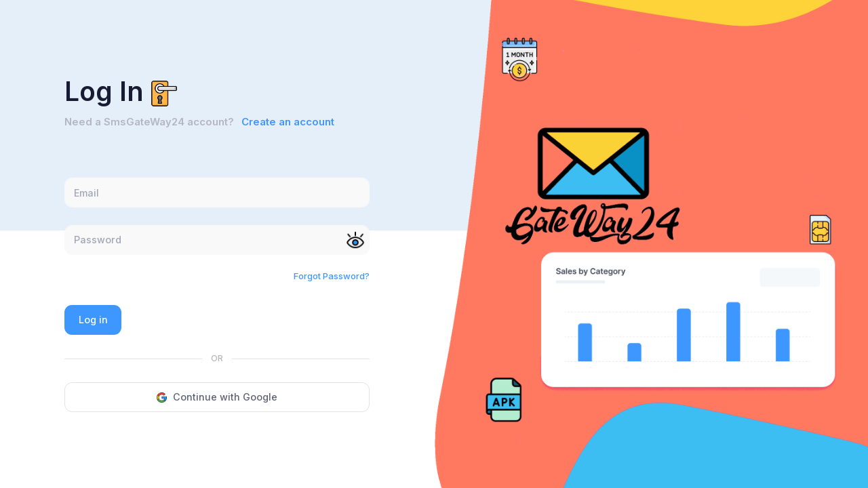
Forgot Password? (332, 276)
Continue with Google (217, 397)
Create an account (288, 122)
